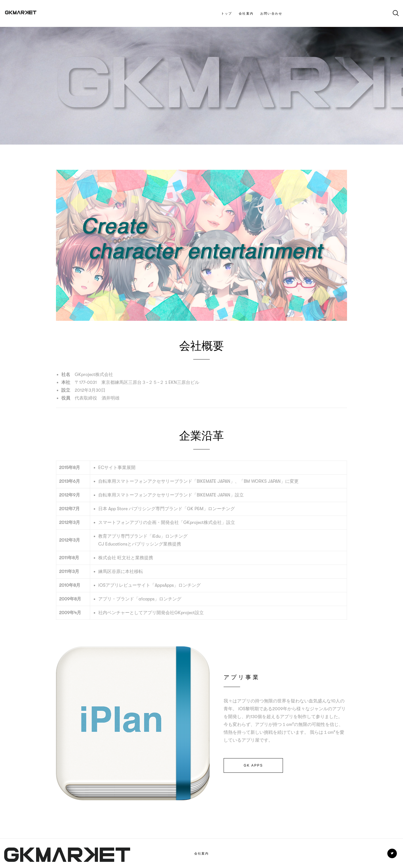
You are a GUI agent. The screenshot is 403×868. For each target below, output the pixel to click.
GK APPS (253, 765)
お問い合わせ (271, 14)
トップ (227, 14)
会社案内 (246, 14)
